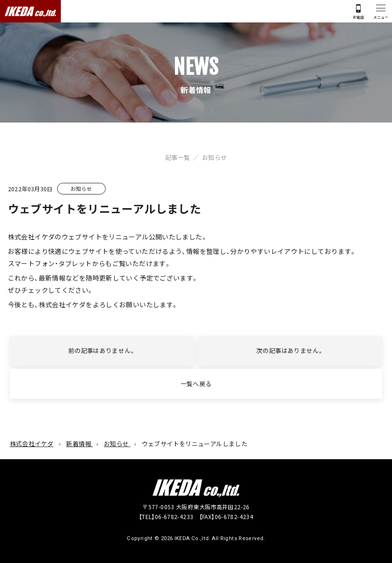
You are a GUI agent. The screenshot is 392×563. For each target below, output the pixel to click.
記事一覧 (178, 157)
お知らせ (215, 157)
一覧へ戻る (196, 384)
